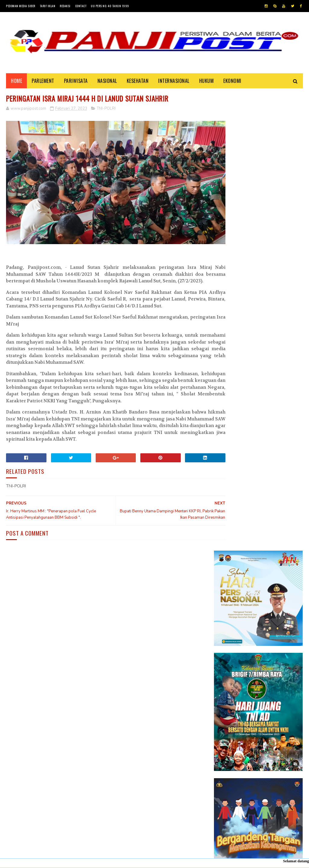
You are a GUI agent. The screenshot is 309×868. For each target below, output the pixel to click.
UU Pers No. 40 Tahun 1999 (110, 6)
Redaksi (65, 6)
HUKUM (207, 82)
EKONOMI (232, 82)
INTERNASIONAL (174, 82)
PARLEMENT (43, 82)
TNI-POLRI (106, 111)
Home (16, 82)
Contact (81, 6)
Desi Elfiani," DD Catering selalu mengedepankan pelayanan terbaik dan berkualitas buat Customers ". (255, 676)
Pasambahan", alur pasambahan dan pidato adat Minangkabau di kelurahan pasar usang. (275, 612)
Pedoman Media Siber (21, 6)
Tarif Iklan (48, 6)
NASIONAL (107, 82)
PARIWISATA (76, 82)
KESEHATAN (138, 82)
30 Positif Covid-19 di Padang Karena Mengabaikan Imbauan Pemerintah (273, 579)
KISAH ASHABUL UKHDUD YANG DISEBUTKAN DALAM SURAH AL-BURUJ (274, 642)
